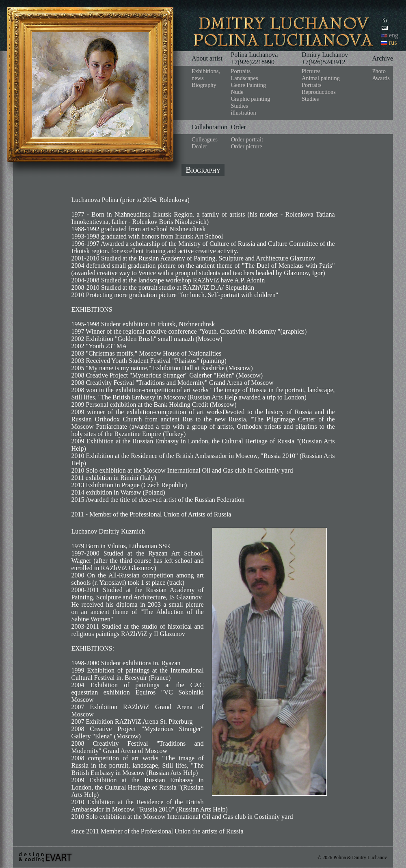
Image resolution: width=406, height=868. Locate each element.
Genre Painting (248, 85)
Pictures (311, 71)
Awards (381, 78)
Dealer (199, 146)
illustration (243, 113)
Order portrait (247, 139)
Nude (237, 92)
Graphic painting (250, 99)
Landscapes (244, 78)
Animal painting (321, 78)
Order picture (246, 146)
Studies (239, 106)
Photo (379, 71)
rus (393, 42)
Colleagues (205, 139)
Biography (204, 85)
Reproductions (319, 92)
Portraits (241, 71)
